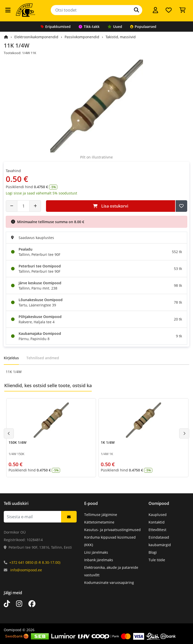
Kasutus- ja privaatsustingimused (112, 530)
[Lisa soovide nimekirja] (181, 206)
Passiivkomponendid (82, 37)
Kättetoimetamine (99, 522)
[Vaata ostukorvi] (182, 10)
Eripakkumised (56, 27)
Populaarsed (143, 27)
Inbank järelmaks (99, 560)
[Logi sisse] (155, 10)
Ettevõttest (157, 530)
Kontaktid (157, 522)
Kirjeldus (11, 358)
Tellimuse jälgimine (101, 515)
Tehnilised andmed (43, 358)
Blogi (153, 552)
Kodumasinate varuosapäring (109, 582)
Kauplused (158, 515)
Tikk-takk (89, 27)
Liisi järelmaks (96, 552)
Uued (115, 27)
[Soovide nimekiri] (169, 10)
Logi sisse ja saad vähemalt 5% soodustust (41, 193)
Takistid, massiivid (121, 37)
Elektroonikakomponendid (36, 37)
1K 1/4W (108, 442)
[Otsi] (136, 10)
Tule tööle (157, 560)
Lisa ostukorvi (111, 206)
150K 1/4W (17, 442)
